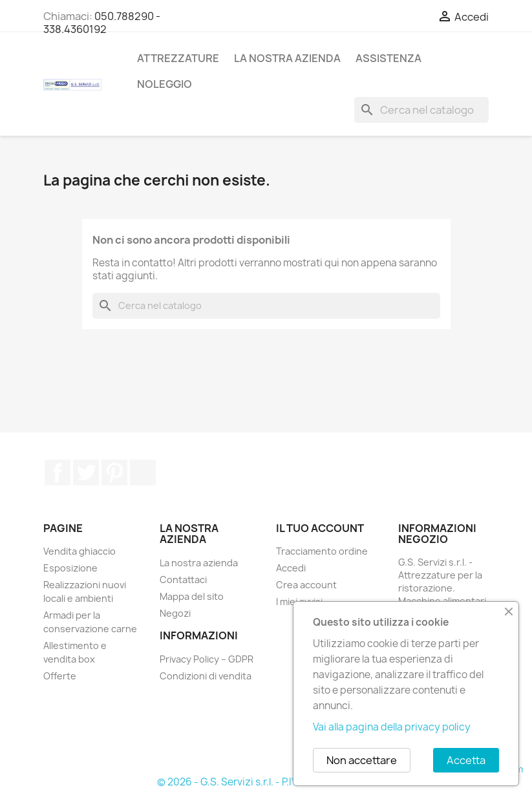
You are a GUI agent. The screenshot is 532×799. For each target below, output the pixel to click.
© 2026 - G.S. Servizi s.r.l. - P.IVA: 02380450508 (266, 782)
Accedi (291, 568)
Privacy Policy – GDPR (207, 659)
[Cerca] (421, 110)
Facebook (58, 473)
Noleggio (165, 84)
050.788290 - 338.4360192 (102, 23)
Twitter (86, 473)
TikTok (143, 473)
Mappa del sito (192, 596)
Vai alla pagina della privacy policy (392, 727)
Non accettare (362, 760)
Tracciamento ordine (322, 551)
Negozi (175, 613)
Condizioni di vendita (206, 676)
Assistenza (388, 58)
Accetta (466, 760)
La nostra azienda (287, 58)
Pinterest (114, 473)
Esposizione (70, 568)
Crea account (306, 585)
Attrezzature (178, 58)
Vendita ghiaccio (80, 551)
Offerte (60, 676)
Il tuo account (320, 528)
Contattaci (183, 580)
